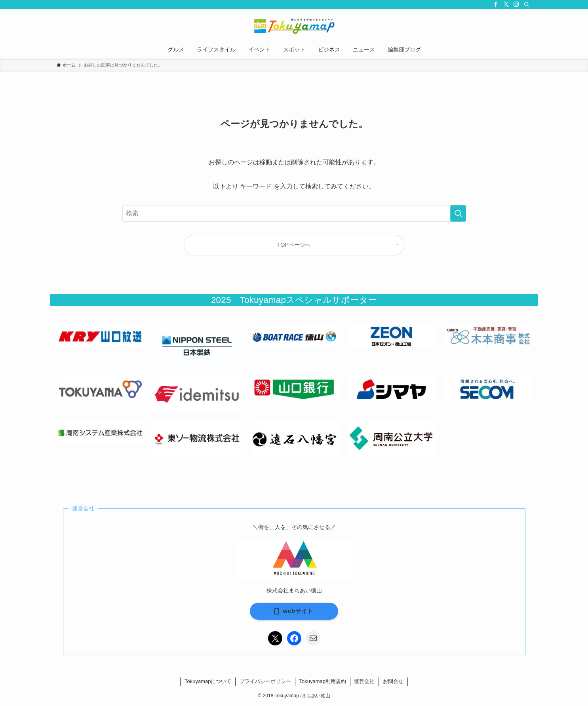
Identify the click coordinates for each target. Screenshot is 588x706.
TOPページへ (294, 245)
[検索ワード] (294, 213)
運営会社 (364, 681)
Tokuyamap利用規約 (323, 681)
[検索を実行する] (458, 213)
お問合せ (393, 681)
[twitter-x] (506, 4)
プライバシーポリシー (265, 681)
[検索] (527, 4)
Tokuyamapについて (208, 681)
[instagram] (516, 4)
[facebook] (496, 4)
